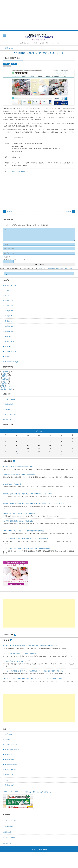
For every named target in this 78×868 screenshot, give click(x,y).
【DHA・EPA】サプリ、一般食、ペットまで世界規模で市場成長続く (24, 531)
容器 (8, 336)
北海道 (9, 290)
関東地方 (6, 64)
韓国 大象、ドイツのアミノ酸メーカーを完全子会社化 (19, 513)
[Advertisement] (39, 15)
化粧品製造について (11, 765)
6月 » (61, 454)
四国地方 (14, 64)
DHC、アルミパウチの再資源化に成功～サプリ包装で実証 (20, 653)
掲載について (9, 775)
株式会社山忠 (7, 409)
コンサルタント (11, 352)
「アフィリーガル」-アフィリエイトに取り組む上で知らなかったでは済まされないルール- (30, 792)
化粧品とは (8, 754)
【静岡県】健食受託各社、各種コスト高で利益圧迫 (18, 521)
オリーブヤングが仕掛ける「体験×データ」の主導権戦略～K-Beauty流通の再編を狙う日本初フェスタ (33, 671)
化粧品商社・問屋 (11, 362)
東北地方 (9, 296)
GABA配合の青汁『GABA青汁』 (13, 484)
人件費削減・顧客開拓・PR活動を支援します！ (39, 53)
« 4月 (17, 454)
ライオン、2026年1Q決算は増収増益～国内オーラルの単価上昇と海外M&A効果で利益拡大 (30, 646)
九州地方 (9, 326)
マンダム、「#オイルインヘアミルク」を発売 (17, 661)
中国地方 (9, 316)
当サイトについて (10, 770)
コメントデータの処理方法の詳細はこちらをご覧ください (56, 269)
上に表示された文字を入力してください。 (16, 259)
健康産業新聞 (8, 461)
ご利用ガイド (9, 739)
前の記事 (10, 212)
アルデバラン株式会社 (10, 414)
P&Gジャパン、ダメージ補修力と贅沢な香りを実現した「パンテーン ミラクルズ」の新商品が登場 (32, 679)
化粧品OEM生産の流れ (12, 749)
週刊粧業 (6, 640)
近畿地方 (9, 311)
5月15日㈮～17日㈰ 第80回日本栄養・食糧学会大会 (19, 474)
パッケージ (10, 341)
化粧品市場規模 (10, 760)
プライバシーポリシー (12, 744)
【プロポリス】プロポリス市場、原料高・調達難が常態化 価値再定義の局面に (27, 548)
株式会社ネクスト (8, 419)
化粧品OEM (7, 66)
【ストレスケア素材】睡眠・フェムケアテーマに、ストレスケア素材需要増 (25, 539)
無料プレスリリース (11, 785)
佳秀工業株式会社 (8, 404)
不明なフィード (8, 635)
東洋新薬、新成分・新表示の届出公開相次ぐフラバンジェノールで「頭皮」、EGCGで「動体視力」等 (33, 504)
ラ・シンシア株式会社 (10, 399)
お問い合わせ (9, 734)
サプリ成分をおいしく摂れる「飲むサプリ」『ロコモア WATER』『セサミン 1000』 (28, 494)
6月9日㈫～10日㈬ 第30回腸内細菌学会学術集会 (18, 467)
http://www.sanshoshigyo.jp (20, 171)
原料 (8, 346)
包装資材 (9, 331)
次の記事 (68, 212)
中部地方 (9, 306)
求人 (6, 780)
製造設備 (9, 357)
